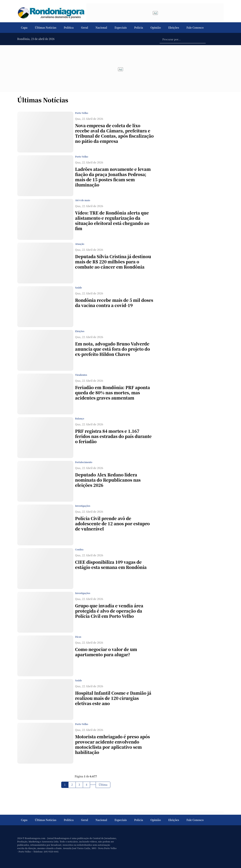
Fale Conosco (195, 27)
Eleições (174, 27)
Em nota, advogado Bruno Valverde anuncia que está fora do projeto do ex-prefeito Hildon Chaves (113, 349)
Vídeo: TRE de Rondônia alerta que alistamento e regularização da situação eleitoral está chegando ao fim (112, 221)
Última (103, 785)
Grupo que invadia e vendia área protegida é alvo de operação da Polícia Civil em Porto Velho (109, 611)
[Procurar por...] (183, 39)
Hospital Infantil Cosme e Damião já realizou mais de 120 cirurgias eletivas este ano (113, 698)
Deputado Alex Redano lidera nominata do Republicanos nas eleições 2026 (108, 480)
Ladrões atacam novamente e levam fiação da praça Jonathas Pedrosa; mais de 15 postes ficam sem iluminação (113, 177)
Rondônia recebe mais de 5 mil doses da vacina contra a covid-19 (114, 303)
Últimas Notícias (46, 27)
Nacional (101, 27)
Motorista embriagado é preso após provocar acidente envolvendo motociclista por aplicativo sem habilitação (113, 744)
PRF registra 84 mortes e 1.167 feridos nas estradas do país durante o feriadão (113, 436)
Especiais (121, 27)
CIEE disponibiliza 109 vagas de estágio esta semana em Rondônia (111, 565)
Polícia (139, 27)
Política (69, 27)
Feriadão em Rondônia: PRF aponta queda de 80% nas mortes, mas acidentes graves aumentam (113, 393)
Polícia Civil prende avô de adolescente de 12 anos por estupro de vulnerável (112, 524)
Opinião (156, 27)
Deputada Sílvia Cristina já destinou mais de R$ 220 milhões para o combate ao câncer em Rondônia (113, 262)
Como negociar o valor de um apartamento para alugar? (106, 652)
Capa (24, 27)
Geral (85, 27)
